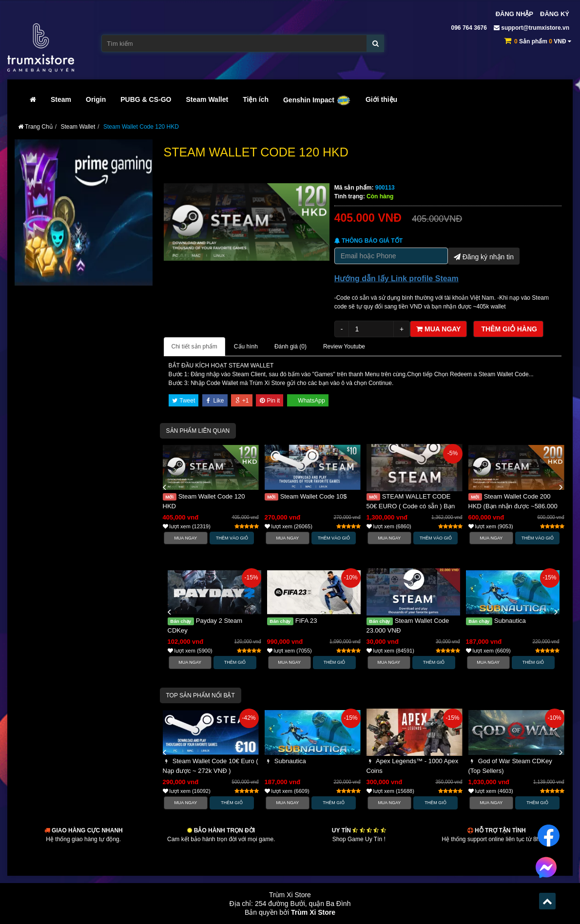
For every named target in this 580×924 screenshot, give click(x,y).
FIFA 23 (292, 621)
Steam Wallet (207, 99)
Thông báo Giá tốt (368, 241)
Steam (61, 99)
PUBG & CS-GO (146, 99)
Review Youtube (344, 346)
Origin (96, 99)
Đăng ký (555, 14)
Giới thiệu (381, 99)
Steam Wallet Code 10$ (306, 496)
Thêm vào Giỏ (232, 538)
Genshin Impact (317, 100)
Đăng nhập (514, 14)
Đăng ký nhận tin (484, 256)
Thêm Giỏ (235, 662)
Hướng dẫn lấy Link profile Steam (396, 279)
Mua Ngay (185, 538)
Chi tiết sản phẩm (194, 346)
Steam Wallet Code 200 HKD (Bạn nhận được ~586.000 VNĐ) (513, 506)
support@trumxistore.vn (532, 28)
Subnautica (496, 621)
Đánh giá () (290, 346)
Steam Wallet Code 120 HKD (141, 127)
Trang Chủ (35, 127)
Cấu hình (246, 346)
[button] (165, 488)
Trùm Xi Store (313, 912)
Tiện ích (256, 99)
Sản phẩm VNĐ (543, 41)
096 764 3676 (468, 28)
